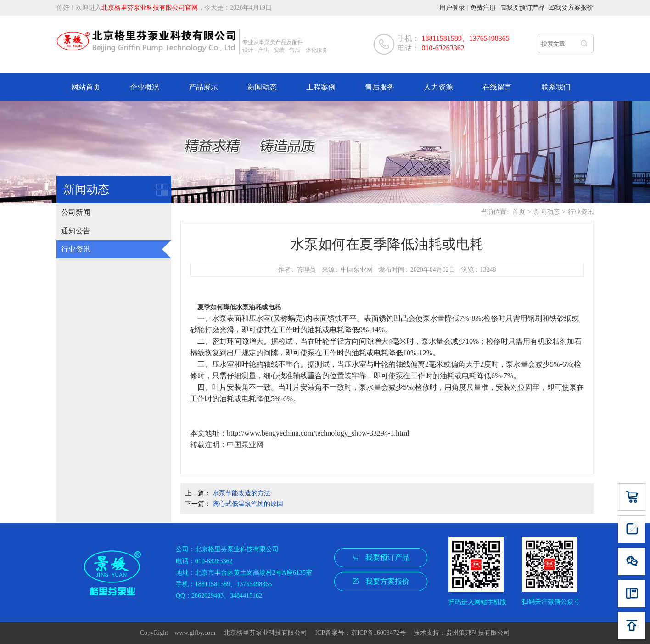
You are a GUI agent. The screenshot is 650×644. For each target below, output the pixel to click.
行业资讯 (76, 249)
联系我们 (556, 87)
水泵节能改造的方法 (241, 493)
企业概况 (145, 87)
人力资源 (438, 87)
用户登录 (452, 8)
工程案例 (321, 87)
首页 (519, 212)
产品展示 (203, 87)
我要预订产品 (526, 7)
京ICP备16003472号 (381, 633)
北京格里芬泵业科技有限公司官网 (150, 8)
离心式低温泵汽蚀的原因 (248, 504)
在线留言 (497, 87)
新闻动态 (262, 87)
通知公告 (76, 231)
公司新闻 (76, 212)
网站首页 (86, 87)
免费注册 (483, 8)
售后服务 (380, 87)
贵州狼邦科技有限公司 (478, 633)
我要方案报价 (574, 7)
